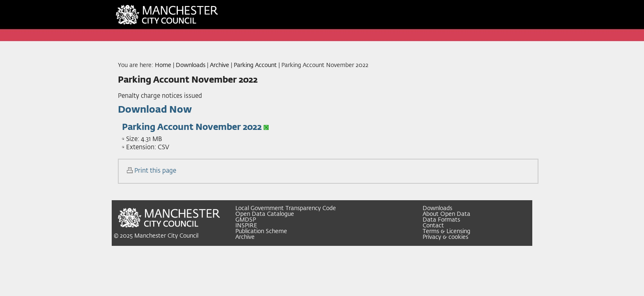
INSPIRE (246, 226)
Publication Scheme (261, 231)
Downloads (191, 65)
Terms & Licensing (446, 231)
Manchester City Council (166, 236)
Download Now (155, 110)
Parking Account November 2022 (192, 127)
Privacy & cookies (445, 237)
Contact (433, 226)
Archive (220, 65)
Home (163, 65)
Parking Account (255, 65)
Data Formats (441, 220)
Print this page (155, 171)
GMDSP (246, 220)
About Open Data (446, 214)
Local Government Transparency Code (286, 208)
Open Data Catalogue (265, 214)
